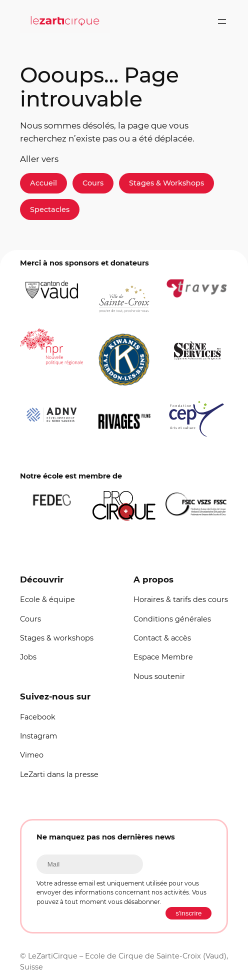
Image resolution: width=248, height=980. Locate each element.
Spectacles (50, 209)
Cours (93, 183)
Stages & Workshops (166, 183)
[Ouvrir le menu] (222, 21)
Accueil (43, 183)
